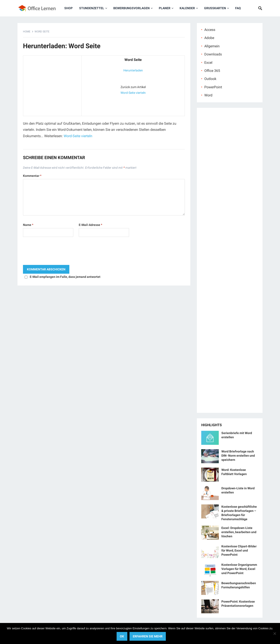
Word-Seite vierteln (133, 93)
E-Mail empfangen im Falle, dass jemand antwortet (65, 277)
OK (122, 636)
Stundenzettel (92, 8)
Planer (165, 8)
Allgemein (212, 46)
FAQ (238, 8)
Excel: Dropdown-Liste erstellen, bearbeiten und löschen (239, 532)
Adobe (209, 38)
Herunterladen (133, 70)
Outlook (210, 79)
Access (210, 30)
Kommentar (32, 176)
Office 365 (212, 71)
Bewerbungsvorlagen (131, 8)
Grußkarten (215, 8)
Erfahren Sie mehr (148, 636)
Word (208, 95)
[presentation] (56, 252)
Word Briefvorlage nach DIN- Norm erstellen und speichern (238, 456)
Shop (68, 8)
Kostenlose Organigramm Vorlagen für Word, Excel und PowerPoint (239, 569)
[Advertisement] (52, 85)
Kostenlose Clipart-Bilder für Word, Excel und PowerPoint (239, 550)
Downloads (213, 54)
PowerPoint (213, 87)
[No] (275, 633)
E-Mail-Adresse (90, 225)
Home (27, 32)
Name (28, 225)
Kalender (187, 8)
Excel (208, 63)
